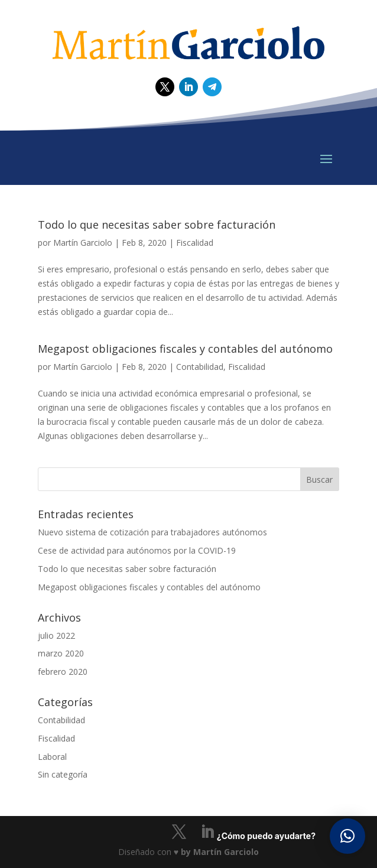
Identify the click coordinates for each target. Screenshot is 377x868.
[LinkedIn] (207, 832)
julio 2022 (56, 635)
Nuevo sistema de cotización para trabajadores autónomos (152, 532)
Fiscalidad (195, 243)
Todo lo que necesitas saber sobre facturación (157, 225)
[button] (347, 836)
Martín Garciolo (83, 243)
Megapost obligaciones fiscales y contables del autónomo (185, 349)
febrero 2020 (63, 672)
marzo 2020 (61, 653)
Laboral (52, 757)
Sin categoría (63, 774)
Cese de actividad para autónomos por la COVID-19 (137, 550)
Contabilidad (200, 367)
